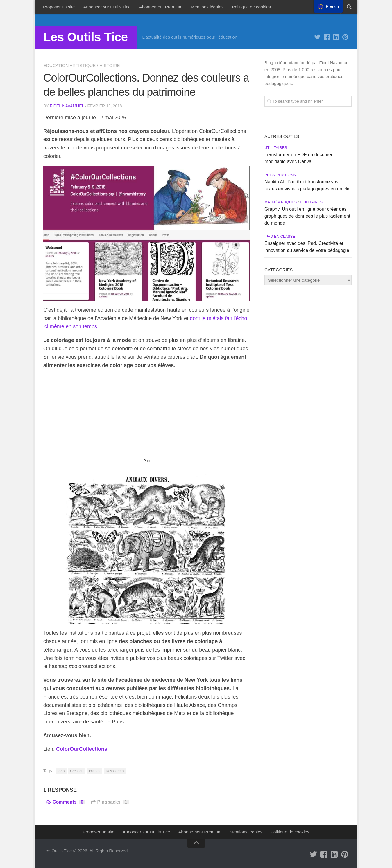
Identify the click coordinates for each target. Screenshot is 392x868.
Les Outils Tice (86, 37)
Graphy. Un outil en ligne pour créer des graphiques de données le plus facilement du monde (307, 216)
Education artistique (69, 65)
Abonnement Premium (161, 7)
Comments (66, 802)
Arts (61, 771)
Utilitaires (276, 148)
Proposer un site (59, 7)
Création (77, 771)
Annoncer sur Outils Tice (107, 7)
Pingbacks (110, 802)
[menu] (328, 6)
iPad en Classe (280, 236)
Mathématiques (281, 202)
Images (95, 771)
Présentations (280, 175)
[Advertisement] (147, 416)
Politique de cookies (251, 7)
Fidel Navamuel (67, 106)
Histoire (110, 65)
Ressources (115, 771)
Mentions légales (207, 7)
